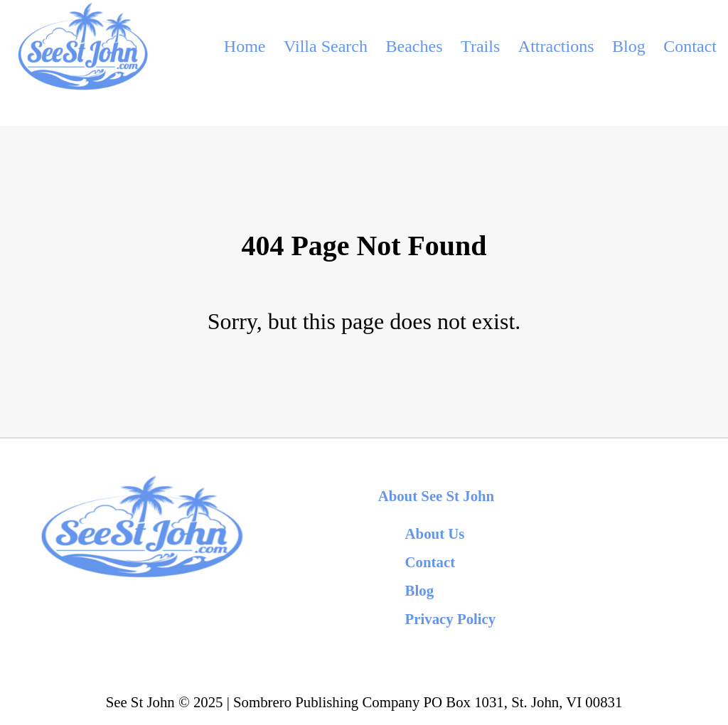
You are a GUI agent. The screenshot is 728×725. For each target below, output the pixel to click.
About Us (435, 533)
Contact (690, 46)
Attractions (556, 46)
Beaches (414, 46)
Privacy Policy (451, 619)
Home (245, 46)
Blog (629, 46)
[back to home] (82, 46)
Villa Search (326, 46)
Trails (480, 46)
